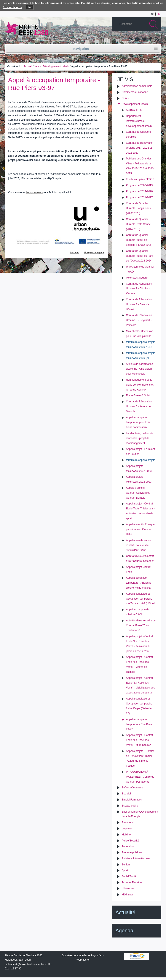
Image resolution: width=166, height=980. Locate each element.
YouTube (131, 39)
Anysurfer (96, 955)
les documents (34, 192)
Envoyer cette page (94, 252)
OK (30, 7)
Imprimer (75, 252)
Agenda (124, 930)
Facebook (150, 39)
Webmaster (83, 960)
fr (158, 14)
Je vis (38, 66)
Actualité (125, 912)
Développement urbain (56, 66)
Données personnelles (75, 955)
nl (153, 14)
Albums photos (137, 39)
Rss (157, 39)
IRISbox (137, 956)
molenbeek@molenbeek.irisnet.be (24, 964)
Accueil (28, 66)
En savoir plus (12, 7)
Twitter (144, 39)
